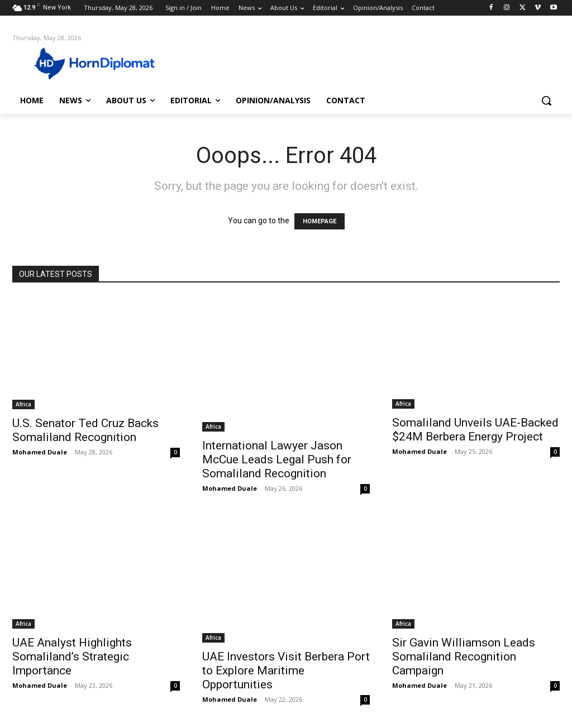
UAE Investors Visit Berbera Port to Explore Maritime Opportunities (286, 670)
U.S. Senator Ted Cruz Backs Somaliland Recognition (85, 430)
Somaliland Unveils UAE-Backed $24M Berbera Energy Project (475, 430)
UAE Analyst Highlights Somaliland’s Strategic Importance (72, 657)
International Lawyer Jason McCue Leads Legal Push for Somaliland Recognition (277, 459)
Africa (23, 404)
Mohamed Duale (40, 452)
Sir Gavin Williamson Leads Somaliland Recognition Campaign (464, 657)
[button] (546, 100)
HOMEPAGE (320, 221)
